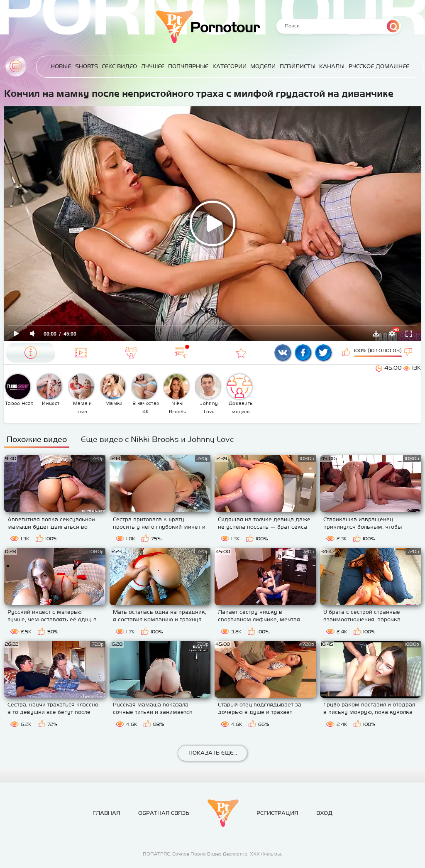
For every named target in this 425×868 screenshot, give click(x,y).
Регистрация (277, 813)
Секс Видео (119, 66)
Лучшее (153, 66)
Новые (61, 66)
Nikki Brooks (176, 394)
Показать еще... (213, 753)
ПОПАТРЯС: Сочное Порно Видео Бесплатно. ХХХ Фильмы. (212, 854)
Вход (324, 813)
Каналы (332, 66)
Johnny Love (208, 394)
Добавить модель (240, 394)
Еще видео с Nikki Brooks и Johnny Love (158, 439)
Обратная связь (164, 813)
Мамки (113, 390)
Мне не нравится (409, 353)
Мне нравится (347, 353)
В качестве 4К (145, 394)
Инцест (49, 390)
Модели (263, 66)
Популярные (188, 66)
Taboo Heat (19, 390)
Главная (16, 66)
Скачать (376, 333)
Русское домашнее (379, 66)
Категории (230, 66)
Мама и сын (81, 394)
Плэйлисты (298, 66)
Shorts (87, 66)
